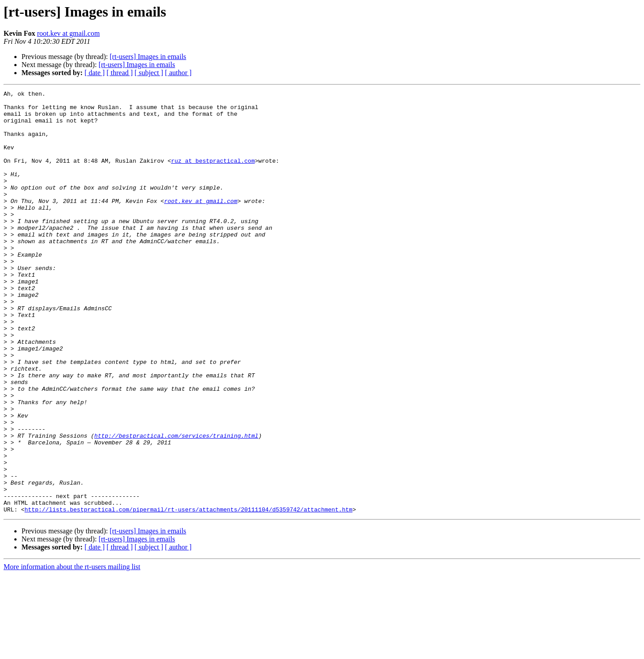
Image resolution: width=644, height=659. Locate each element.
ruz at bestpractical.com (213, 175)
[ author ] (178, 73)
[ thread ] (120, 73)
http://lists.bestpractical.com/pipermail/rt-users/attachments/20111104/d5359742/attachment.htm (189, 594)
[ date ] (95, 73)
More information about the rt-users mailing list (72, 651)
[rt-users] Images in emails (148, 57)
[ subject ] (149, 73)
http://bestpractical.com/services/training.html (176, 505)
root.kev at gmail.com (68, 33)
